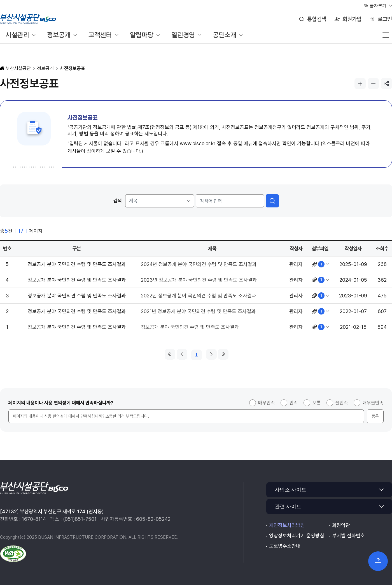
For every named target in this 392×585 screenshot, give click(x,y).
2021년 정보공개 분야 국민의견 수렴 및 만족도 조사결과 (198, 311)
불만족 (342, 403)
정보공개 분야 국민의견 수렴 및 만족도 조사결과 (190, 327)
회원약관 (341, 525)
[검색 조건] (160, 201)
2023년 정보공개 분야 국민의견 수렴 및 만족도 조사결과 (199, 280)
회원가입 (352, 19)
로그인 (385, 19)
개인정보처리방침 (287, 525)
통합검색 (317, 19)
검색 (118, 201)
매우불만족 (373, 403)
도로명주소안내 (285, 546)
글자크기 (378, 5)
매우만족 (267, 403)
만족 (294, 403)
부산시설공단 (18, 68)
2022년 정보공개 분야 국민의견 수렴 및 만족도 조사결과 (199, 296)
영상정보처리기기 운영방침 (297, 536)
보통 (317, 403)
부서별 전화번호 (348, 536)
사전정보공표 (73, 68)
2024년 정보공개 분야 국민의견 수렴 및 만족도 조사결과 (199, 264)
